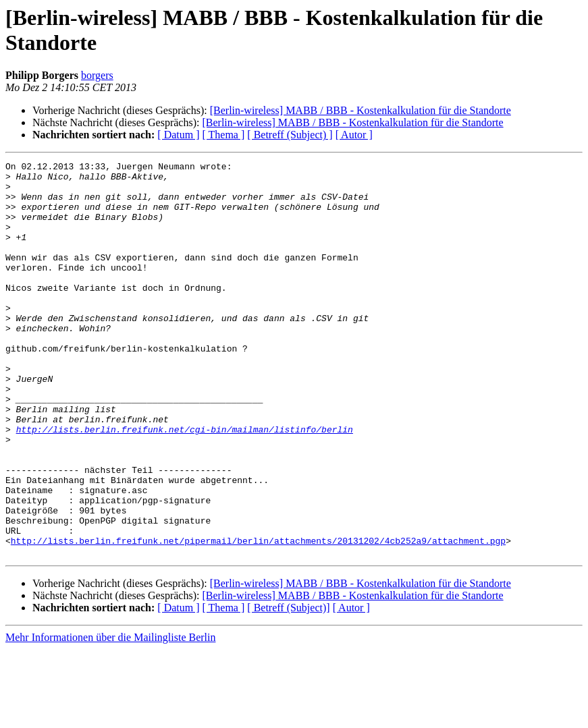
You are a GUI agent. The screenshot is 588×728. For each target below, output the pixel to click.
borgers (97, 75)
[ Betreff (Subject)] (288, 687)
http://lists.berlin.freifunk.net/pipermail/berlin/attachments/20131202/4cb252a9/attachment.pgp (258, 617)
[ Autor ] (354, 135)
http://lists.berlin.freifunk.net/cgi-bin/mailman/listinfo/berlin (185, 484)
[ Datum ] (178, 135)
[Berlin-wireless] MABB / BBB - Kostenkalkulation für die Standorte (360, 110)
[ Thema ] (224, 135)
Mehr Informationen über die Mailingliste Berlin (110, 716)
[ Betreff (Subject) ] (290, 135)
